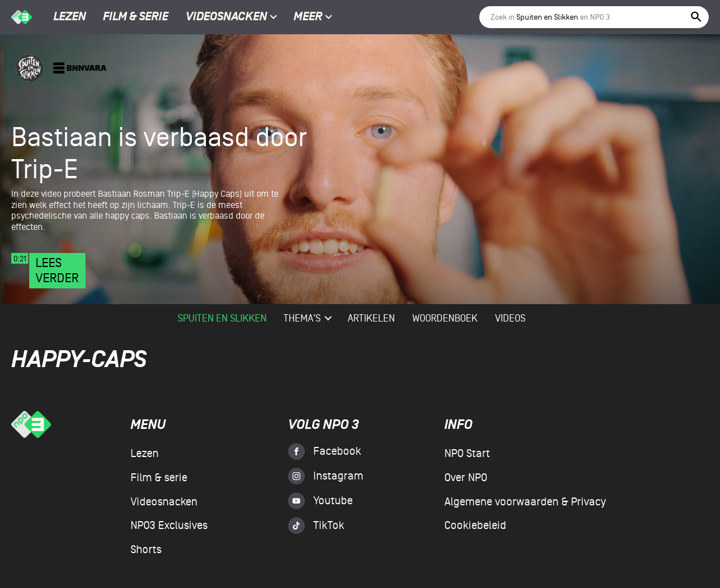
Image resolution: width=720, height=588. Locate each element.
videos (510, 318)
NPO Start (467, 454)
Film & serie (136, 17)
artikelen (371, 318)
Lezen (70, 17)
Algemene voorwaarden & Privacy (525, 502)
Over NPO (466, 478)
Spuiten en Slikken (222, 318)
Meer (313, 17)
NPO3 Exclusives (169, 526)
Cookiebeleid (475, 526)
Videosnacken (226, 17)
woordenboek (445, 318)
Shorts (146, 550)
